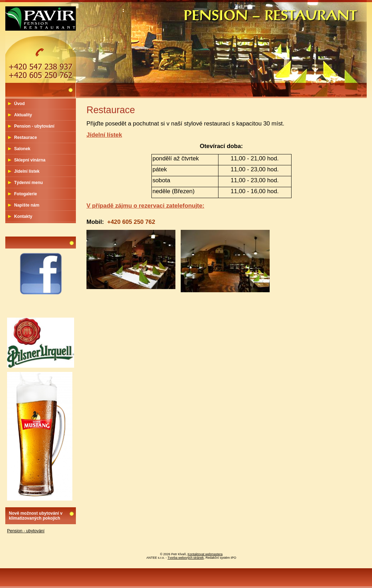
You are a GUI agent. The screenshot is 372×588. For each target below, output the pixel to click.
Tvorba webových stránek (186, 558)
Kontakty (23, 216)
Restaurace (26, 137)
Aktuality (23, 115)
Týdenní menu (28, 183)
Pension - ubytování (34, 126)
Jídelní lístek (104, 135)
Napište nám (27, 205)
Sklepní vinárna (30, 160)
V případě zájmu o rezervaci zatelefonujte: (145, 206)
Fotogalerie (26, 194)
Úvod (19, 104)
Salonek (22, 149)
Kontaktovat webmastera (205, 554)
